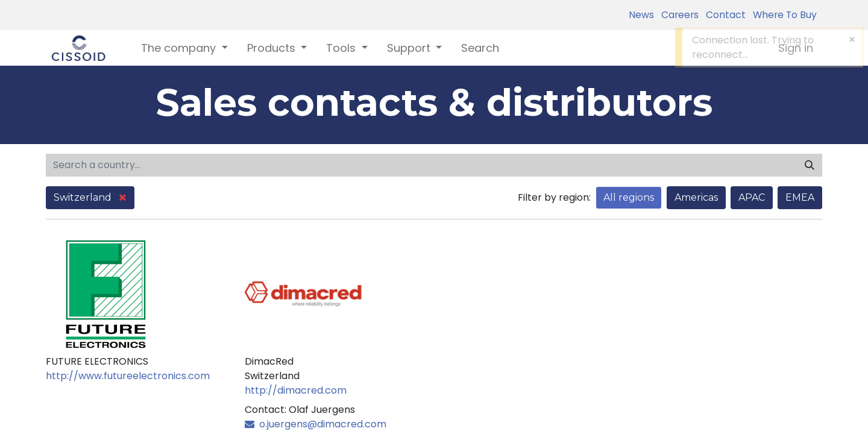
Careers (678, 15)
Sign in (796, 48)
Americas (696, 197)
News (641, 15)
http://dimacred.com (296, 390)
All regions (629, 197)
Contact (723, 15)
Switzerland (90, 197)
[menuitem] (480, 48)
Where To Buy (782, 15)
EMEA (800, 197)
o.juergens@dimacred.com (316, 424)
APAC (752, 197)
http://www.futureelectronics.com (128, 376)
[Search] (810, 165)
